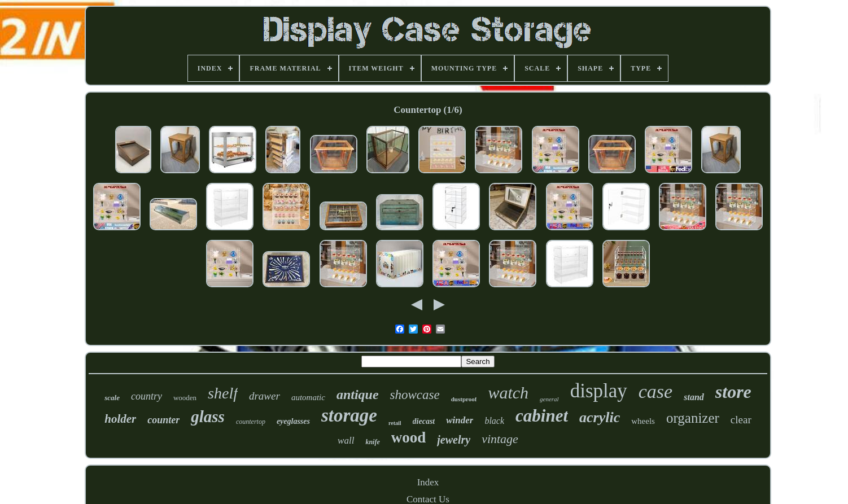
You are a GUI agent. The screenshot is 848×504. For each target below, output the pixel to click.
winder (460, 420)
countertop (251, 422)
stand (694, 397)
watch (508, 393)
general (549, 399)
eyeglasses (293, 421)
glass (208, 417)
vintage (500, 439)
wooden (185, 398)
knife (372, 442)
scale (112, 398)
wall (346, 441)
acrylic (600, 417)
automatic (308, 397)
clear (741, 420)
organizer (693, 418)
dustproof (464, 399)
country (147, 396)
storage (349, 415)
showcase (415, 395)
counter (163, 420)
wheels (643, 421)
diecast (424, 421)
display (599, 391)
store (733, 392)
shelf (223, 393)
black (494, 421)
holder (120, 419)
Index (428, 482)
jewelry (454, 440)
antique (358, 395)
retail (395, 423)
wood (409, 437)
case (655, 391)
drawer (265, 396)
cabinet (542, 416)
